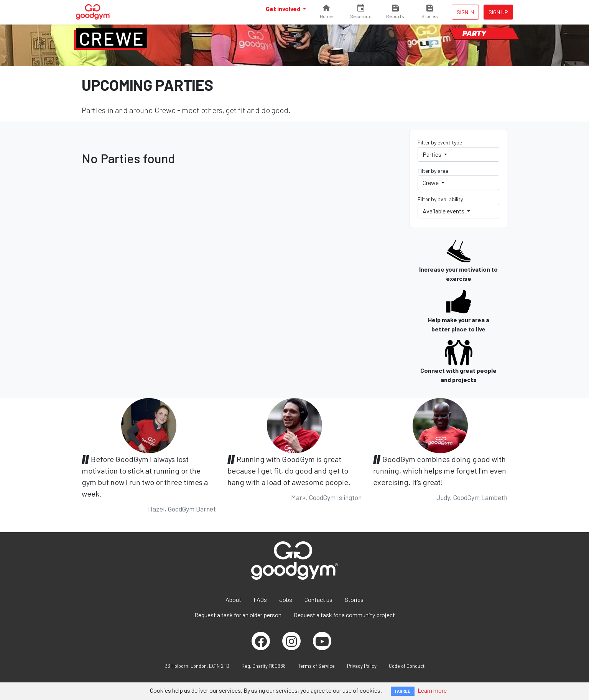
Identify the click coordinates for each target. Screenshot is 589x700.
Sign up (498, 12)
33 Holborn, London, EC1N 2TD (197, 666)
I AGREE (403, 691)
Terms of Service (316, 666)
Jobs (286, 599)
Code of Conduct (407, 666)
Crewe (112, 38)
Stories (354, 599)
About (233, 599)
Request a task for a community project (344, 615)
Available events (444, 211)
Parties (433, 154)
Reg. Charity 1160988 (264, 666)
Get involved (284, 9)
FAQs (260, 599)
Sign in (465, 12)
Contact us (318, 599)
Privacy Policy (362, 666)
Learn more (432, 690)
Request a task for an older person (238, 615)
